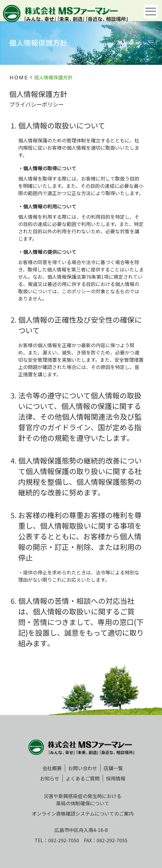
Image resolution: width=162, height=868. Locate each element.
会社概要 (52, 768)
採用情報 (116, 778)
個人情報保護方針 (53, 78)
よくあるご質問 (83, 778)
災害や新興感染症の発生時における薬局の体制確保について (83, 800)
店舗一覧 (113, 768)
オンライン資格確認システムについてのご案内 (83, 813)
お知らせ (50, 778)
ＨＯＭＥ (19, 78)
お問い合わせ (83, 768)
